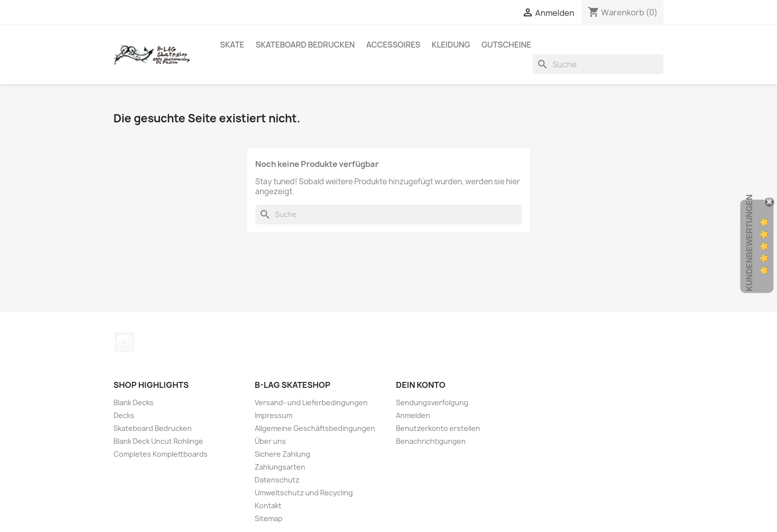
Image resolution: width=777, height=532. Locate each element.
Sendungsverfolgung (432, 402)
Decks (124, 415)
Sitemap (269, 518)
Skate (232, 45)
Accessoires (393, 45)
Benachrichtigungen (431, 441)
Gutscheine (506, 45)
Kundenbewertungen (749, 243)
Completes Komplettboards (161, 454)
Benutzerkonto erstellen (438, 428)
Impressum (274, 415)
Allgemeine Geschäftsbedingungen (315, 428)
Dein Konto (421, 385)
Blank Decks (134, 402)
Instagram (124, 342)
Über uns (270, 441)
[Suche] (598, 64)
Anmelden (413, 415)
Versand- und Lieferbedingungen (311, 402)
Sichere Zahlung (282, 454)
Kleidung (451, 45)
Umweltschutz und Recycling (304, 493)
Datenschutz (277, 480)
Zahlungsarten (280, 467)
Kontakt (268, 505)
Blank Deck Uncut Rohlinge (158, 441)
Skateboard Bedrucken (305, 45)
